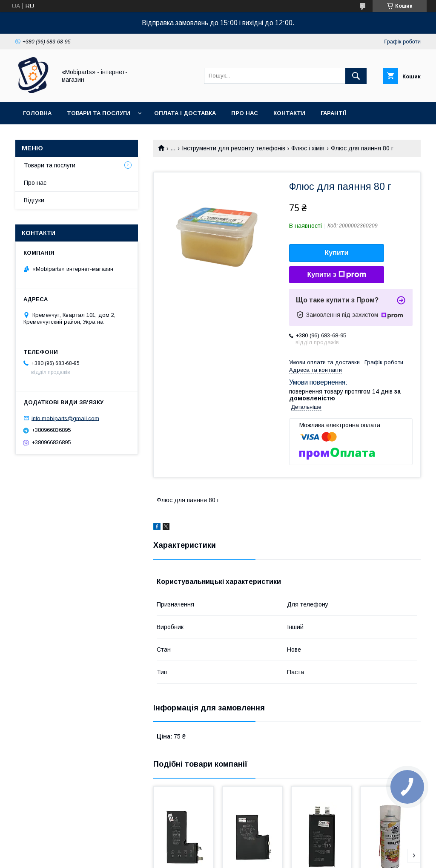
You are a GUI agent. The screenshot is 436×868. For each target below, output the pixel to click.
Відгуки (34, 200)
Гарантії (333, 113)
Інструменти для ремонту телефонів (234, 148)
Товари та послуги (99, 113)
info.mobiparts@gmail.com (65, 418)
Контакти (289, 113)
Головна (37, 113)
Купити (337, 253)
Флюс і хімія (308, 148)
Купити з (336, 275)
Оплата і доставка (185, 113)
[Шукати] (356, 76)
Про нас (245, 113)
